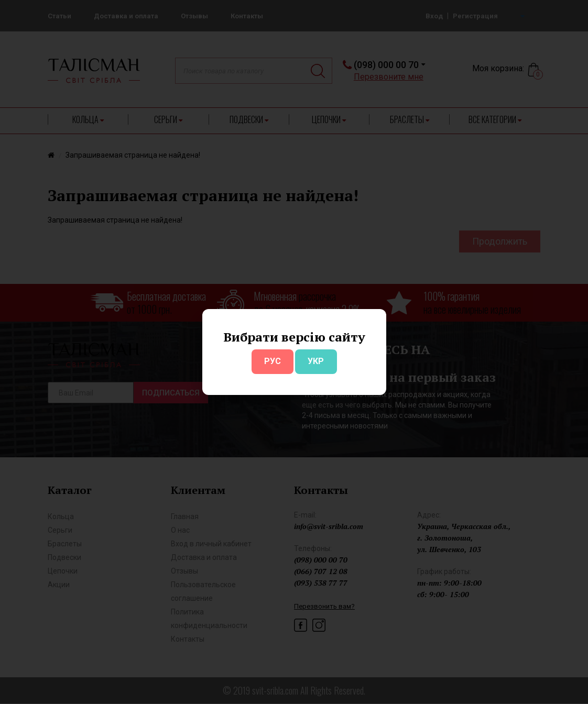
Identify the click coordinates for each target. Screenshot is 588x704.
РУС (273, 361)
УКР (316, 361)
